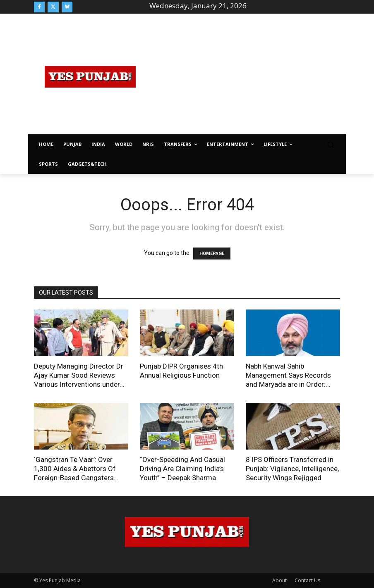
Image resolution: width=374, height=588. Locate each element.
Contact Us (307, 580)
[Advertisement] (260, 75)
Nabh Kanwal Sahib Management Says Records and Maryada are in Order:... (288, 375)
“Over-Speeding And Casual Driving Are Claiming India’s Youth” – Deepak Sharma (182, 469)
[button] (330, 144)
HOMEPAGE (212, 254)
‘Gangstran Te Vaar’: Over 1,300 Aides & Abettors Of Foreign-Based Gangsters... (76, 469)
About (279, 580)
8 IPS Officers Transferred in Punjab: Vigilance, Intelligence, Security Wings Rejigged (292, 469)
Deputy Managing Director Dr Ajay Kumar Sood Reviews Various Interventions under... (79, 375)
